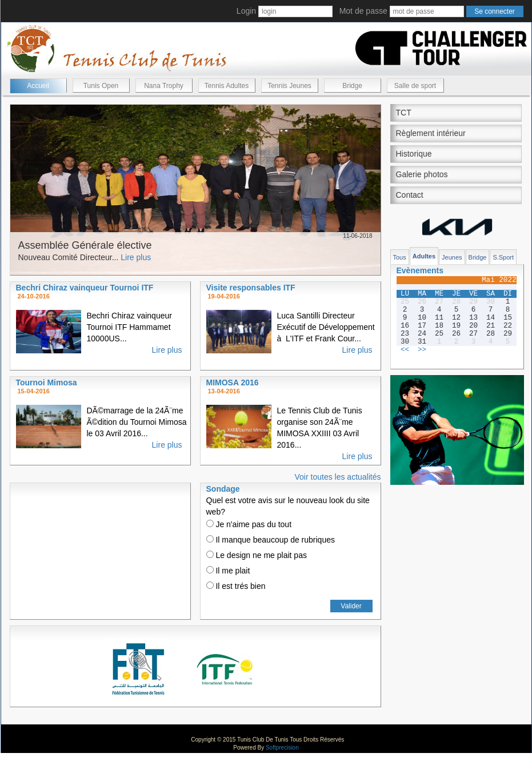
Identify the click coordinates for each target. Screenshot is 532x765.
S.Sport (503, 257)
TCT (404, 113)
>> (422, 350)
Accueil (38, 86)
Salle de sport (415, 86)
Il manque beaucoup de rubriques (271, 540)
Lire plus (136, 257)
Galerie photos (422, 174)
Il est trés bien (236, 586)
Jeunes (452, 257)
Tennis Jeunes (289, 86)
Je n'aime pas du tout (249, 524)
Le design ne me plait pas (257, 555)
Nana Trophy (164, 86)
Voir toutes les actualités (338, 477)
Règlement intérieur (431, 133)
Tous (400, 257)
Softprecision (282, 748)
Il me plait (228, 571)
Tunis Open (101, 86)
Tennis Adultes (227, 86)
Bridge (352, 86)
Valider (351, 606)
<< (405, 350)
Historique (414, 154)
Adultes (424, 256)
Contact (410, 195)
